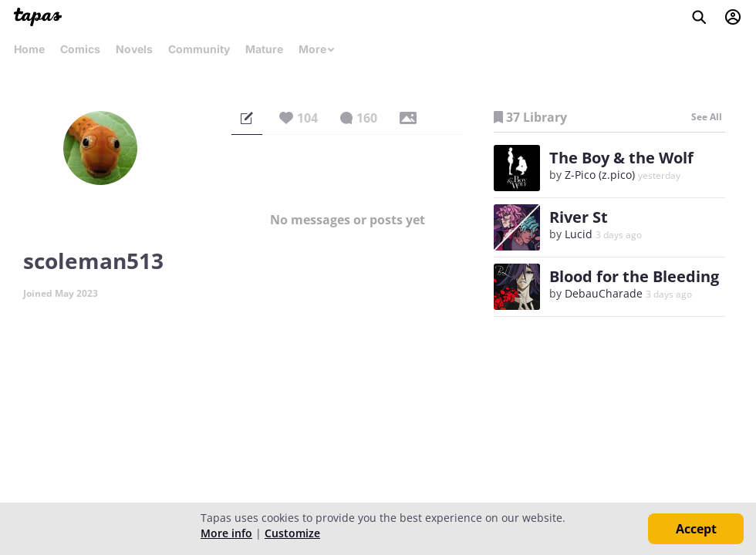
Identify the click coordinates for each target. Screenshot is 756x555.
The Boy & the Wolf (621, 158)
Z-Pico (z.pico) (600, 175)
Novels (134, 49)
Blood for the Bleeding (634, 276)
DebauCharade (604, 293)
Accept (696, 529)
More (317, 49)
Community (199, 49)
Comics (80, 49)
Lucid (579, 234)
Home (29, 49)
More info (226, 533)
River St (579, 217)
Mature (264, 49)
